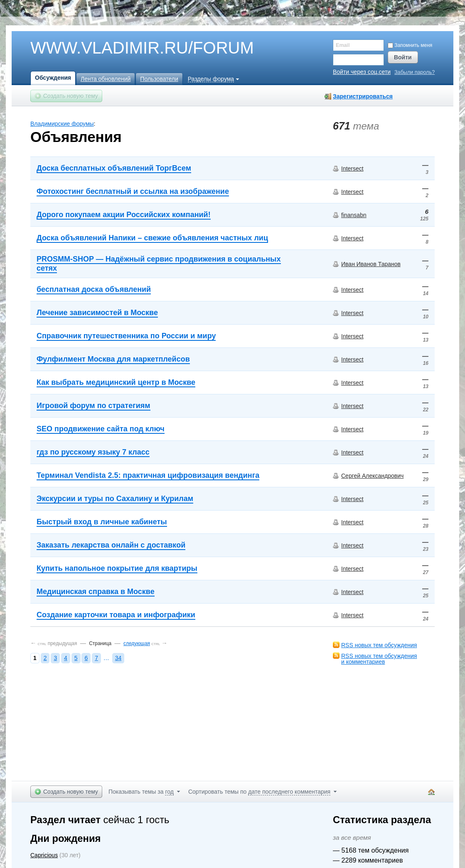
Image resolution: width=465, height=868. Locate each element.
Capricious (44, 855)
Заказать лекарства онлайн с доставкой (111, 545)
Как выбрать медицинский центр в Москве (116, 382)
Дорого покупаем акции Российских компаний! (124, 215)
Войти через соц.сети (362, 72)
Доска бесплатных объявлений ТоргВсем (114, 168)
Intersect (352, 169)
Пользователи (159, 79)
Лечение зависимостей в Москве (97, 313)
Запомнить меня (410, 45)
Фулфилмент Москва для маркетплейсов (113, 359)
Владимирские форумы (62, 124)
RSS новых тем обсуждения (379, 645)
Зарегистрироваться (363, 96)
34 (118, 658)
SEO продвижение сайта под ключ (101, 429)
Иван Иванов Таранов (371, 264)
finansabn (354, 215)
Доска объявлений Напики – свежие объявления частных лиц (152, 238)
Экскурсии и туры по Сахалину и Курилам (115, 499)
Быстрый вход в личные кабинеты (102, 522)
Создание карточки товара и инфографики (116, 615)
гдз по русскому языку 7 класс (93, 452)
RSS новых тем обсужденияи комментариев (379, 659)
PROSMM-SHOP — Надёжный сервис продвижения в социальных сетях (159, 264)
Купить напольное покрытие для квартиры (117, 568)
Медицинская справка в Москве (96, 592)
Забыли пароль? (415, 72)
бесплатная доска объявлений (94, 289)
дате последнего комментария (289, 792)
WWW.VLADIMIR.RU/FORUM (128, 48)
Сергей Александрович (372, 476)
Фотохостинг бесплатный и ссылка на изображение (133, 191)
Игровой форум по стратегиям (93, 406)
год (169, 792)
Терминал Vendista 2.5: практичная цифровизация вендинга (148, 475)
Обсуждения (53, 78)
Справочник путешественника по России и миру (126, 336)
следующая (137, 643)
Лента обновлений (106, 79)
